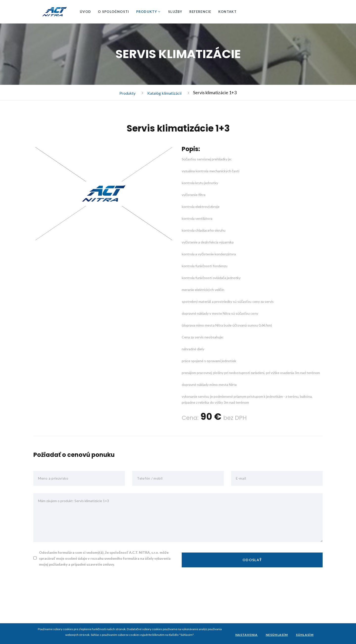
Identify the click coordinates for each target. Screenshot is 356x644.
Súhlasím (305, 635)
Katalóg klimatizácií (165, 93)
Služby (175, 12)
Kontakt (227, 12)
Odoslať (252, 560)
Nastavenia (247, 635)
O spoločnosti (113, 12)
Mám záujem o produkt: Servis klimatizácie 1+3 (178, 518)
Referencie (200, 12)
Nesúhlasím (277, 635)
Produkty (147, 12)
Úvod (85, 12)
